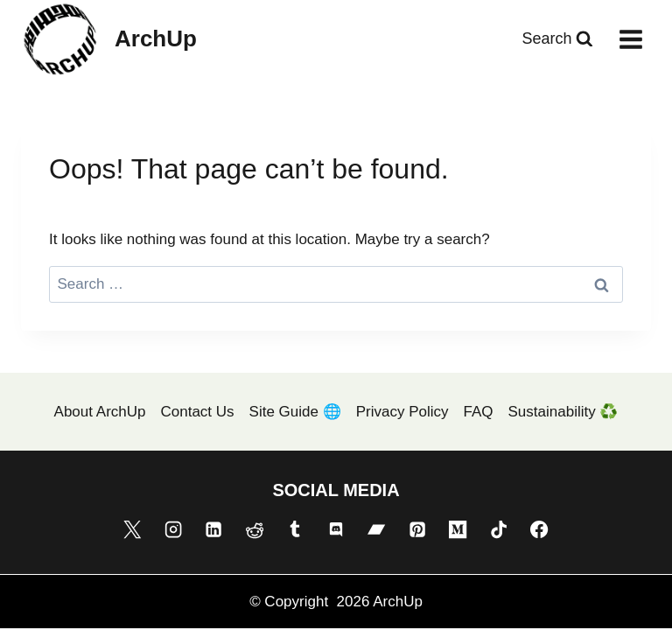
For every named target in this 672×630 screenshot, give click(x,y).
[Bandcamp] (376, 529)
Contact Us (197, 412)
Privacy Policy (402, 412)
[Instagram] (173, 529)
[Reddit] (255, 529)
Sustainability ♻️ (563, 412)
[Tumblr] (295, 529)
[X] (132, 529)
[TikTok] (499, 529)
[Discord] (336, 529)
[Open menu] (630, 39)
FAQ (479, 412)
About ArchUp (100, 412)
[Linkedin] (213, 529)
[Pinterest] (417, 529)
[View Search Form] (557, 39)
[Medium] (458, 529)
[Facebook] (539, 529)
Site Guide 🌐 (295, 412)
